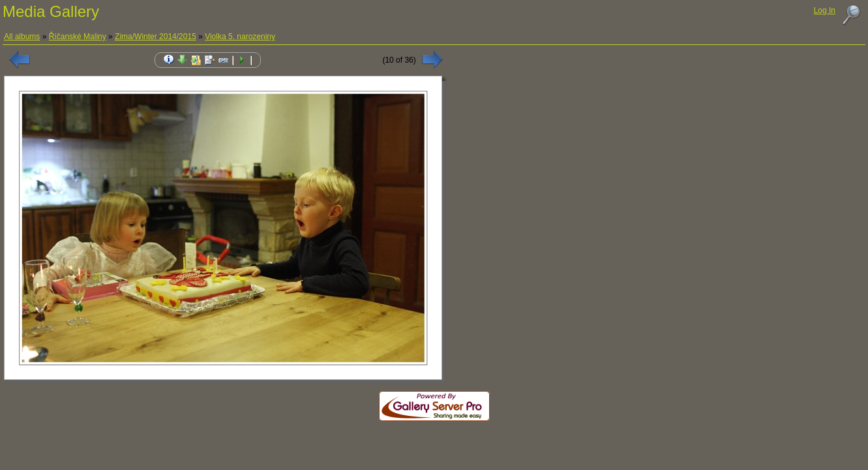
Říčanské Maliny (78, 37)
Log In (825, 10)
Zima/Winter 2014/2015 (156, 37)
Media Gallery (51, 11)
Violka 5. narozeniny (240, 37)
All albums (22, 37)
